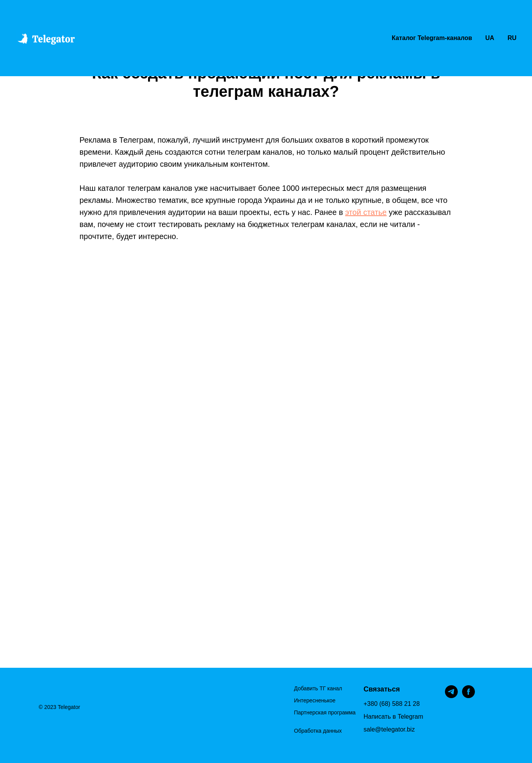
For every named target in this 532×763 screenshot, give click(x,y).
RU (512, 38)
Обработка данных (318, 731)
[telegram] (451, 696)
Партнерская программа (325, 712)
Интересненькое (315, 700)
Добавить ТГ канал (318, 688)
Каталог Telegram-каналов (432, 38)
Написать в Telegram (393, 717)
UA (490, 38)
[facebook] (468, 696)
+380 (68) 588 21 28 (392, 704)
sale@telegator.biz (389, 729)
